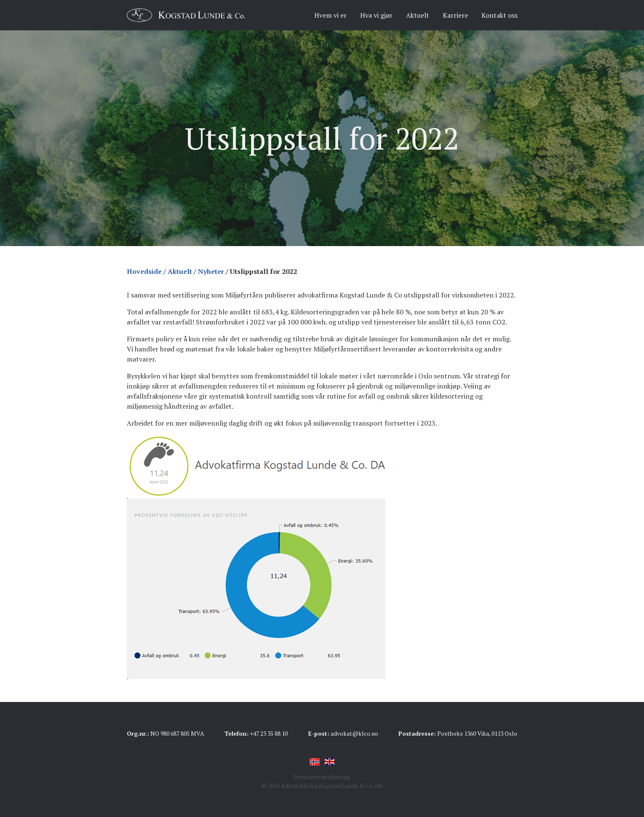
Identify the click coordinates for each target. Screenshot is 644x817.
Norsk (315, 762)
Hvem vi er (330, 15)
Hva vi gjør (376, 15)
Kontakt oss (500, 15)
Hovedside (144, 271)
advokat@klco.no (354, 733)
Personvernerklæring (322, 777)
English (330, 762)
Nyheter (211, 271)
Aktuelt (418, 15)
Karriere (455, 15)
